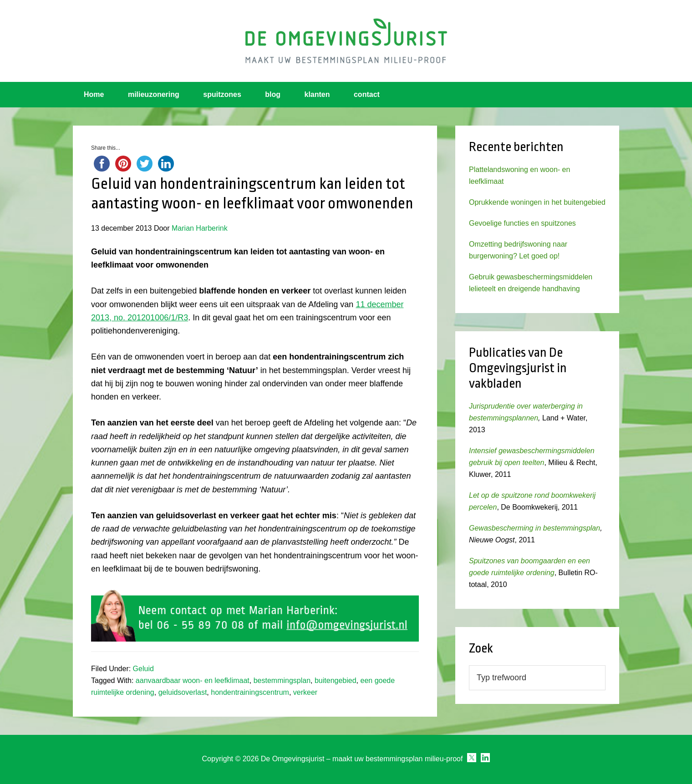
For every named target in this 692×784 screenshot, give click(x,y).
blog (273, 94)
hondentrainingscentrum (250, 692)
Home (94, 94)
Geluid (143, 669)
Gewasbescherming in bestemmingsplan (534, 528)
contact (367, 94)
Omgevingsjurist (346, 41)
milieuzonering (154, 94)
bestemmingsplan (282, 680)
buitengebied (336, 680)
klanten (317, 94)
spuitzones (222, 94)
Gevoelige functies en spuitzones (522, 223)
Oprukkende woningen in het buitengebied (537, 202)
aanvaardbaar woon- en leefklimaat (193, 680)
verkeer (305, 692)
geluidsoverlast (183, 692)
